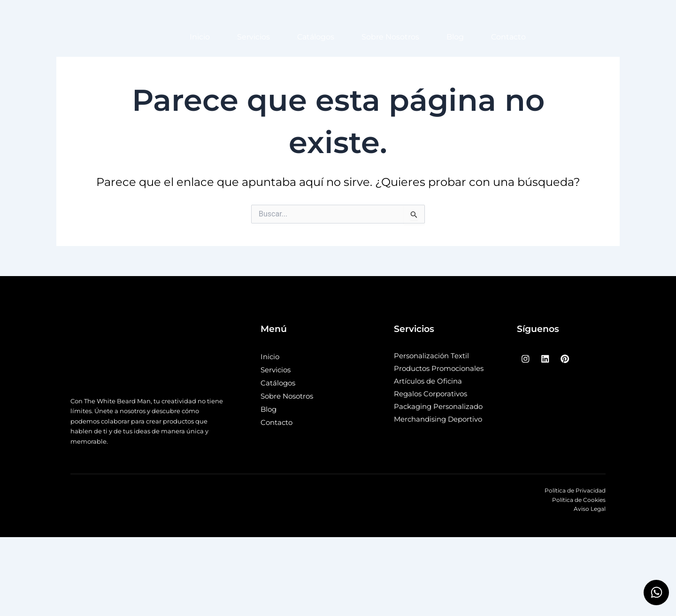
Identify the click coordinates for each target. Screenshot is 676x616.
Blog (455, 37)
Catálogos (316, 37)
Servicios (253, 37)
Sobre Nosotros (390, 37)
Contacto (508, 37)
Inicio (200, 37)
